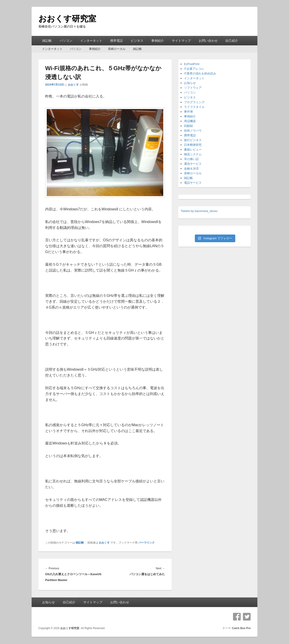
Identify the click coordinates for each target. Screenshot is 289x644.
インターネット (91, 41)
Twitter (247, 617)
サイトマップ (181, 41)
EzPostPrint (192, 64)
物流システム (193, 154)
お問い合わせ (208, 41)
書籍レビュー (193, 150)
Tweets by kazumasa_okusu (199, 211)
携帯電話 (117, 41)
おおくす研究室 (67, 19)
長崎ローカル (117, 49)
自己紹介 (232, 41)
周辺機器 (190, 121)
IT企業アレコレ (194, 69)
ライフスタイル (194, 107)
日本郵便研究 (193, 145)
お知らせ (190, 83)
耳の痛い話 (191, 159)
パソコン (66, 41)
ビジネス (137, 41)
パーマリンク (147, 543)
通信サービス (193, 164)
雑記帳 (47, 41)
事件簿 (188, 112)
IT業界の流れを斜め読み (200, 73)
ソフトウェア (193, 88)
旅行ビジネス (193, 140)
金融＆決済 (191, 169)
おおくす (73, 85)
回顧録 (188, 126)
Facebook (237, 617)
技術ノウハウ (193, 131)
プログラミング (194, 102)
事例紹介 (158, 41)
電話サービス (193, 183)
